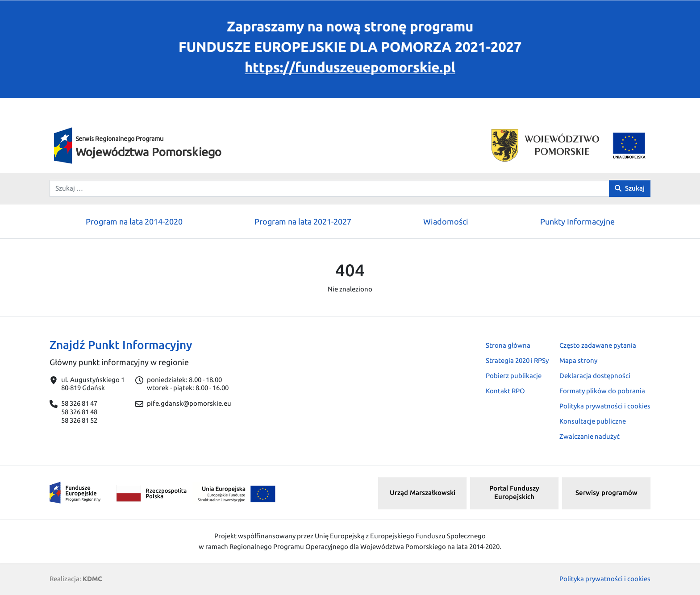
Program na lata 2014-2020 (134, 221)
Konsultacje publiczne (593, 421)
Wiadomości (446, 221)
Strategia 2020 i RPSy (517, 360)
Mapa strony (578, 360)
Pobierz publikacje (514, 376)
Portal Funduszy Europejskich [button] (514, 492)
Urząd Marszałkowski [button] (423, 493)
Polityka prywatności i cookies (605, 406)
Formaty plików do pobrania (602, 391)
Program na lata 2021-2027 (303, 221)
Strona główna (508, 345)
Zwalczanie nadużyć (590, 436)
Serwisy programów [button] (606, 493)
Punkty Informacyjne (577, 221)
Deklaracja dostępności (595, 376)
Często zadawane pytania (598, 345)
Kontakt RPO (505, 391)
